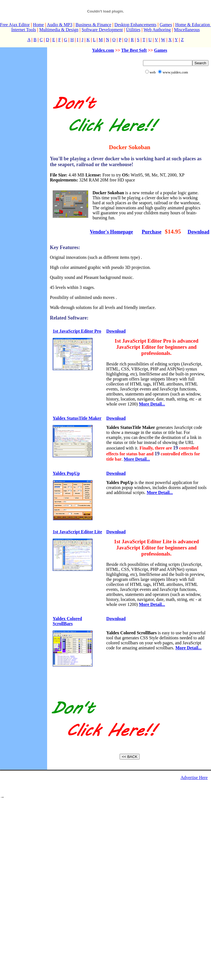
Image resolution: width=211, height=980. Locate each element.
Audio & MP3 (60, 25)
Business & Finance (93, 25)
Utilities (133, 30)
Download (198, 232)
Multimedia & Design (59, 30)
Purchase (152, 232)
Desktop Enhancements (136, 25)
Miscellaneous (187, 30)
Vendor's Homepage (111, 232)
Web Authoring (157, 30)
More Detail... (152, 404)
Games (166, 25)
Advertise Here (194, 778)
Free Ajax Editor (15, 25)
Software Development (102, 30)
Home (38, 25)
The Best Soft (134, 50)
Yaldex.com (103, 50)
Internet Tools (24, 30)
